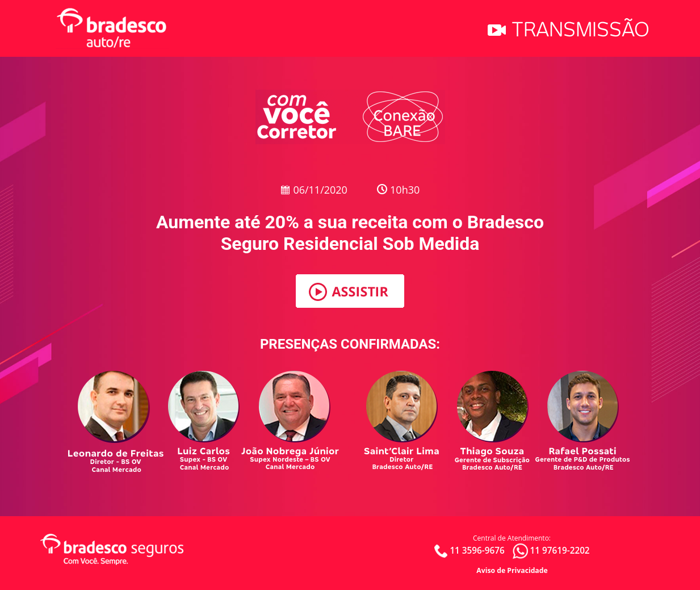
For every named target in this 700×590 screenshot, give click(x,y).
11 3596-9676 (477, 550)
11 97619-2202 (559, 550)
